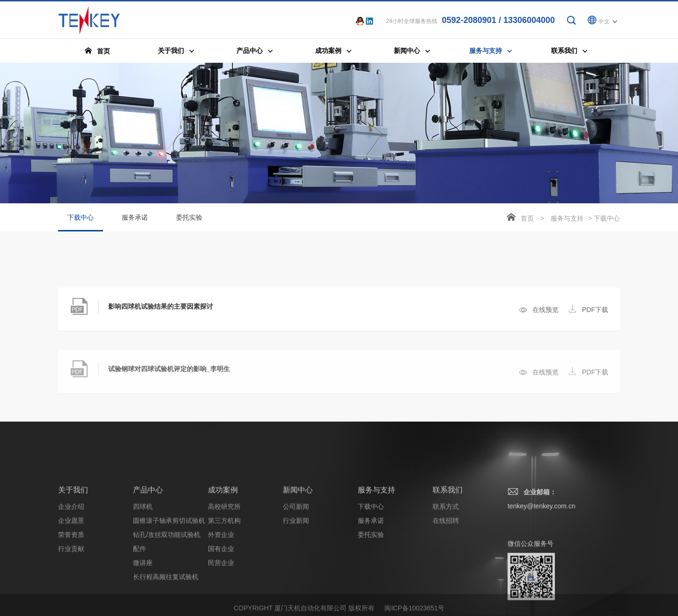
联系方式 (446, 569)
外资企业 (221, 597)
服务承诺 (135, 218)
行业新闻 (296, 583)
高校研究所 (224, 569)
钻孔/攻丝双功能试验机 (167, 597)
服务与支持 (567, 219)
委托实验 (189, 218)
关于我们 (73, 553)
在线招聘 (446, 583)
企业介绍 (71, 569)
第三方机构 (224, 583)
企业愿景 (71, 583)
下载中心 (81, 223)
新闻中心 (298, 553)
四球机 (143, 569)
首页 (527, 219)
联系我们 (448, 553)
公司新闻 (296, 569)
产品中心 (148, 553)
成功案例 (223, 553)
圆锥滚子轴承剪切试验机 (169, 583)
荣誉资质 (71, 597)
